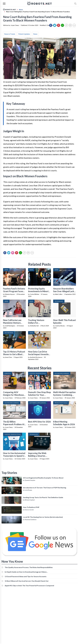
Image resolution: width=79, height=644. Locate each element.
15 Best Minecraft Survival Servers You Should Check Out (27, 581)
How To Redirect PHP (31, 507)
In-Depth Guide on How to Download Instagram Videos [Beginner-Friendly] (26, 572)
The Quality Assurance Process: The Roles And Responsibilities (29, 567)
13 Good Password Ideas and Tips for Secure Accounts (26, 576)
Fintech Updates (24, 34)
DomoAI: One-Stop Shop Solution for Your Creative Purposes (39, 395)
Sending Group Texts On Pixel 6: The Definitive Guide (43, 497)
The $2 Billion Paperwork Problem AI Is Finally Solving (14, 424)
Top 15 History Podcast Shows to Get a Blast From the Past (14, 354)
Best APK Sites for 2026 (39, 422)
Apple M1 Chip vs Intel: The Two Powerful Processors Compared (29, 585)
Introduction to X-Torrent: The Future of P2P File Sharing (44, 488)
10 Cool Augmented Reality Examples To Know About (43, 478)
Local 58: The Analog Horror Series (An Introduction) (43, 517)
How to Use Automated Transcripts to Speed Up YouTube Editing (14, 456)
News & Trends (10, 34)
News (35, 34)
